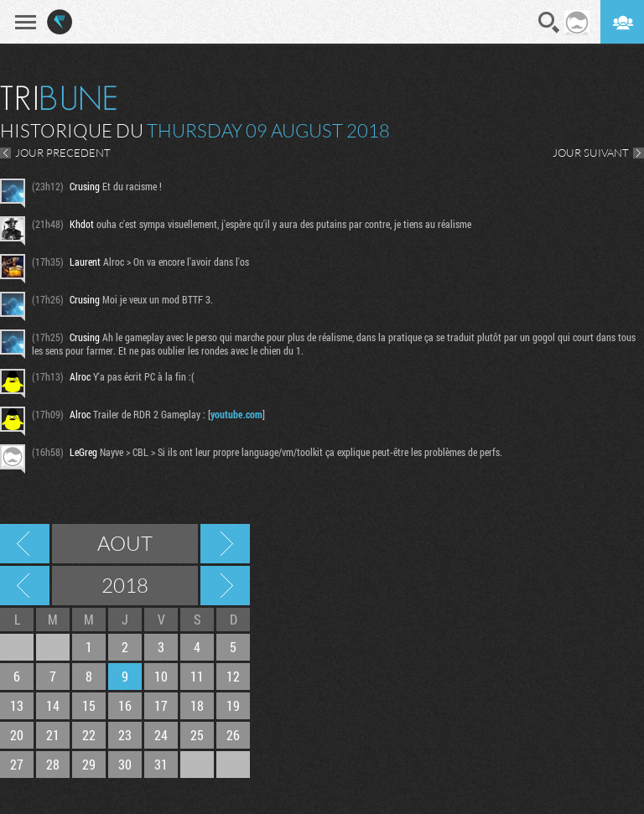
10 (161, 676)
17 (161, 705)
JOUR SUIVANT (591, 153)
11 (197, 676)
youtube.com (236, 414)
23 (125, 735)
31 (161, 764)
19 (233, 705)
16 (125, 705)
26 (233, 735)
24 (161, 735)
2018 (125, 585)
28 (53, 764)
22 (89, 735)
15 (89, 705)
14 (53, 705)
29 (89, 764)
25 (197, 735)
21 (53, 735)
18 (197, 705)
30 (125, 764)
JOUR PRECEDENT (63, 153)
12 (233, 676)
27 (17, 764)
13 (17, 705)
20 (17, 735)
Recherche (549, 23)
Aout (125, 543)
